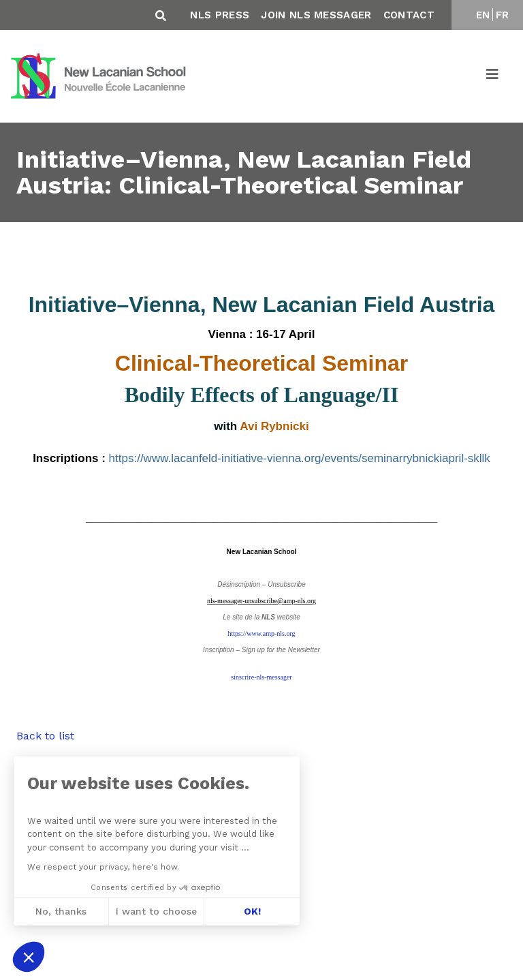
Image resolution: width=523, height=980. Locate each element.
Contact (409, 15)
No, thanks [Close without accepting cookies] (60, 911)
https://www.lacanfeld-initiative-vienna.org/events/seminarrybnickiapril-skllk (300, 458)
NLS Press (220, 15)
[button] (29, 957)
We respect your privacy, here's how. (102, 867)
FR (503, 15)
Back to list (45, 736)
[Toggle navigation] (493, 76)
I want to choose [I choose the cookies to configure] (156, 911)
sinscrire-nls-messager (261, 677)
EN (483, 15)
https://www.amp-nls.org (261, 633)
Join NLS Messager (316, 15)
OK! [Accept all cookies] (252, 911)
